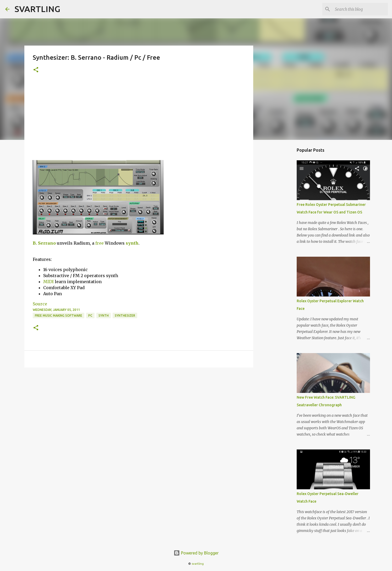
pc (90, 315)
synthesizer (125, 315)
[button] (36, 70)
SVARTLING (37, 9)
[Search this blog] (360, 9)
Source (40, 304)
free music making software (59, 315)
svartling (198, 564)
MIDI (48, 282)
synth (132, 243)
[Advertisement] (139, 121)
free (100, 243)
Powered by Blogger (196, 553)
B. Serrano (44, 243)
